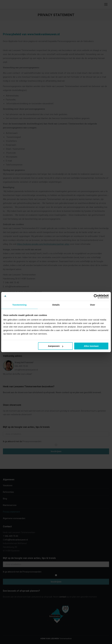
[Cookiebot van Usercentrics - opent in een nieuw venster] (96, 296)
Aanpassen (56, 346)
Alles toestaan (91, 346)
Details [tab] (56, 305)
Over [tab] (93, 305)
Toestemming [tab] (20, 305)
